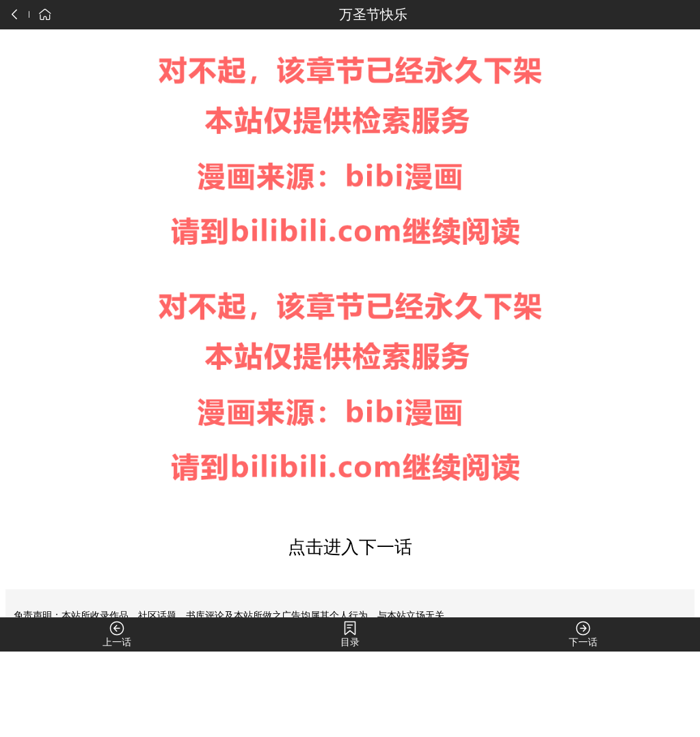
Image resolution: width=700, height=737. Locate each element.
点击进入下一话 (350, 547)
